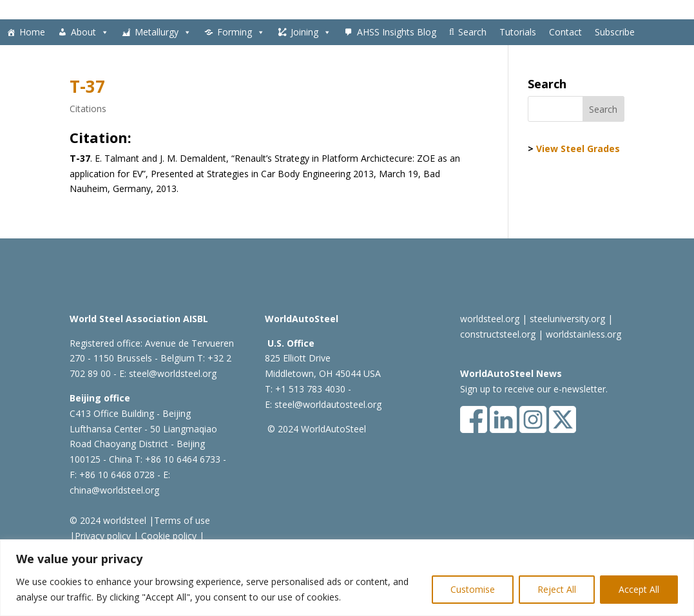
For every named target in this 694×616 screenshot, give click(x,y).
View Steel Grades (578, 149)
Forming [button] (241, 32)
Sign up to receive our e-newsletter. (534, 389)
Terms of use (182, 520)
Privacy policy (103, 536)
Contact (565, 32)
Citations (88, 109)
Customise (473, 589)
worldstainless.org (583, 334)
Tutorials (518, 32)
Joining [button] (311, 32)
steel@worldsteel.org (173, 373)
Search (472, 32)
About (90, 32)
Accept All (639, 589)
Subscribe (615, 32)
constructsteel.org (498, 334)
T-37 (87, 86)
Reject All (557, 589)
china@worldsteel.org (114, 490)
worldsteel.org (490, 319)
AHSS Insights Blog (397, 32)
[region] (347, 578)
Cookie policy (168, 536)
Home (32, 32)
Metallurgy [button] (163, 32)
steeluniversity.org (567, 319)
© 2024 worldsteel (108, 520)
